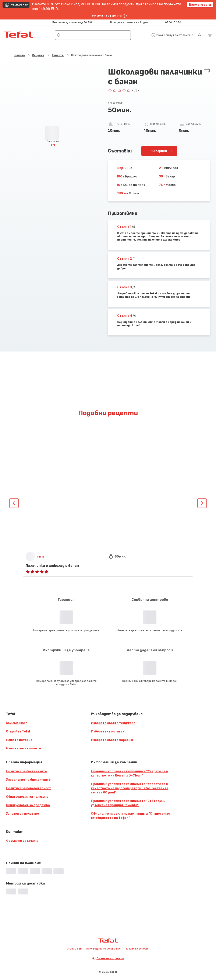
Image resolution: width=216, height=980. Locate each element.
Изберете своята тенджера (113, 723)
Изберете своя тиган (108, 731)
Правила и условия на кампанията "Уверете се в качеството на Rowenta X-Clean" (130, 773)
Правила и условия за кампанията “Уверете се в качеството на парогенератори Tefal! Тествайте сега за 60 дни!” (130, 788)
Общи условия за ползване (27, 797)
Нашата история (19, 740)
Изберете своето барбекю (112, 740)
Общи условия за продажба (28, 805)
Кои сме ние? (16, 723)
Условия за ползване (22, 813)
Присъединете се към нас (103, 949)
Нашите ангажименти (23, 748)
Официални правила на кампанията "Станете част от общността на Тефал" (131, 816)
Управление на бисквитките (28, 780)
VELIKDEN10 (16, 5)
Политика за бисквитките (26, 771)
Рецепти (38, 55)
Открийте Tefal (18, 731)
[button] (172, 35)
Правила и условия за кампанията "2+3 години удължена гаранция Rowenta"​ (128, 803)
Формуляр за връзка (22, 841)
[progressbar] (52, 133)
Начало (20, 55)
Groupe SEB (74, 949)
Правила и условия (137, 949)
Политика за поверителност (29, 788)
